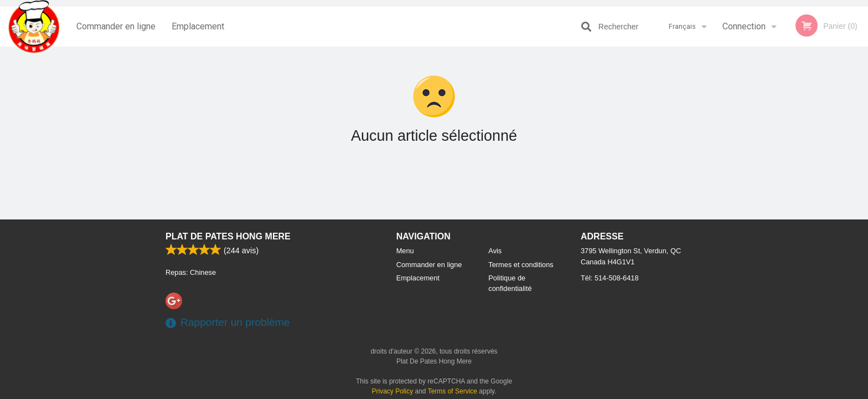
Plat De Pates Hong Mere (228, 236)
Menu (405, 251)
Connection (744, 26)
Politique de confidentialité (510, 283)
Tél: (610, 278)
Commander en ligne (116, 26)
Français (682, 26)
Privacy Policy (393, 391)
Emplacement (198, 26)
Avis (495, 251)
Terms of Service (453, 391)
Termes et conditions (521, 265)
